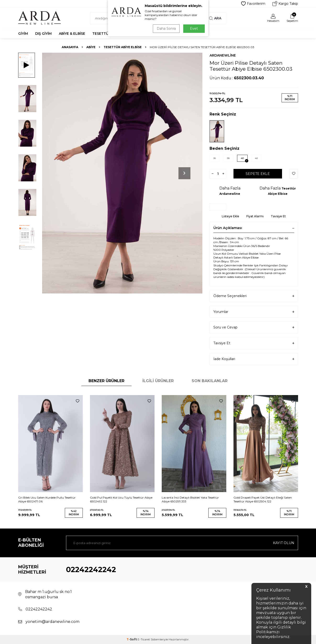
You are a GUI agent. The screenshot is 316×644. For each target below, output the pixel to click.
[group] (122, 173)
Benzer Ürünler (106, 381)
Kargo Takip (285, 4)
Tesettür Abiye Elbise (123, 47)
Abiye (91, 47)
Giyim (23, 34)
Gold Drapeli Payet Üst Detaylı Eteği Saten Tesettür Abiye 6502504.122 (263, 499)
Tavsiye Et (278, 216)
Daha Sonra (166, 29)
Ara (215, 18)
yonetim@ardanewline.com (53, 622)
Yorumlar (254, 312)
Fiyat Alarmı (255, 216)
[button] (184, 173)
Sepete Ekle (258, 174)
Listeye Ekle (230, 216)
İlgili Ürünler (158, 381)
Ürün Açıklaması (254, 228)
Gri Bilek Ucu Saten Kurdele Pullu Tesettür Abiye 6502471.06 (47, 499)
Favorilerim (253, 4)
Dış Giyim (43, 34)
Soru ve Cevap (254, 327)
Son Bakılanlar (210, 381)
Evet (194, 29)
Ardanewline (223, 55)
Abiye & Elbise (72, 34)
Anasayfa (70, 47)
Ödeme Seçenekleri (254, 296)
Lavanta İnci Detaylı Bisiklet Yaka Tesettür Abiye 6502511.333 (190, 499)
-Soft (132, 639)
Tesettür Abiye (107, 34)
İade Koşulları (254, 359)
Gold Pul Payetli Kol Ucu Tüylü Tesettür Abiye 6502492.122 (121, 499)
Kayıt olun (284, 543)
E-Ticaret (144, 639)
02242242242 (91, 570)
